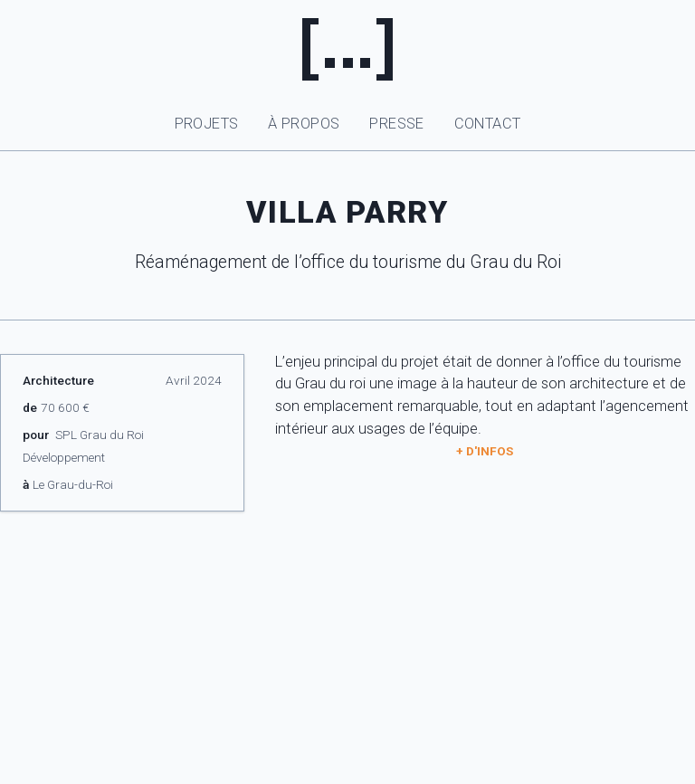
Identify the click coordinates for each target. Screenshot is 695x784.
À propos (304, 124)
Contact (488, 124)
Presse (396, 124)
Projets (207, 124)
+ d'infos (485, 451)
